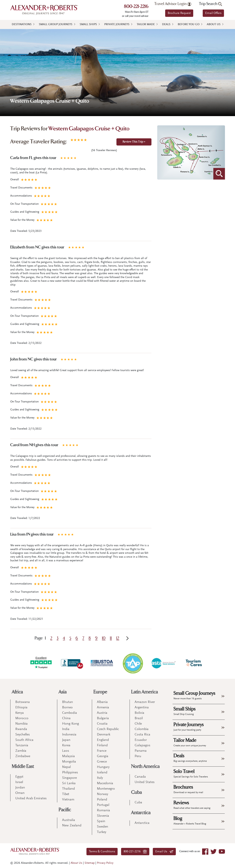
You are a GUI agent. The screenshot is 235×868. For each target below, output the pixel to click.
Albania (102, 702)
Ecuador (141, 740)
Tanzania (22, 746)
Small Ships (88, 24)
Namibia (21, 724)
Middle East (23, 767)
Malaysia (68, 756)
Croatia (102, 724)
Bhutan (68, 702)
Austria (102, 713)
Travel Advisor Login (173, 4)
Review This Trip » (134, 142)
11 (111, 638)
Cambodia (70, 713)
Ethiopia (21, 708)
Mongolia (69, 762)
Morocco (22, 718)
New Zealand (72, 826)
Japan (66, 740)
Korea (66, 746)
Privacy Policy (105, 863)
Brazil (139, 718)
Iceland (102, 773)
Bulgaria (103, 718)
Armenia (103, 708)
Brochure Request (179, 13)
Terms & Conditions (102, 852)
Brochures (188, 789)
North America (145, 767)
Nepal (66, 767)
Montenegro (106, 789)
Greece (102, 762)
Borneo (67, 708)
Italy (100, 778)
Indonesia (69, 735)
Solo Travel (191, 773)
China (66, 718)
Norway (103, 794)
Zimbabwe (23, 756)
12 (118, 638)
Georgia (103, 756)
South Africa (24, 740)
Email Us (164, 852)
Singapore (69, 778)
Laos (66, 751)
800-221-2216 (136, 7)
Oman (20, 793)
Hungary (103, 767)
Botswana (23, 702)
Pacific (65, 810)
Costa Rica (142, 735)
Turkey (102, 832)
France (102, 751)
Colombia (142, 729)
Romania (103, 811)
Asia (63, 692)
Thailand (68, 789)
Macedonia (105, 783)
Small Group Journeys (56, 24)
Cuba (136, 792)
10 (104, 638)
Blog (190, 820)
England (103, 740)
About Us (214, 24)
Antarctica (141, 813)
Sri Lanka (69, 783)
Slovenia (103, 816)
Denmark (104, 735)
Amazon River (145, 702)
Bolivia (139, 713)
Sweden (103, 827)
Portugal (103, 805)
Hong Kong (70, 724)
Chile (138, 724)
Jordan (20, 788)
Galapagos (142, 746)
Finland (102, 746)
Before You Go (189, 24)
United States (145, 782)
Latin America (144, 692)
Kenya (20, 713)
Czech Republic (108, 729)
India (66, 729)
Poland (102, 800)
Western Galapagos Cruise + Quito (89, 129)
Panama (141, 751)
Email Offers (213, 13)
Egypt (19, 777)
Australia (69, 820)
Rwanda (21, 729)
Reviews (192, 805)
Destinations (22, 24)
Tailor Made (146, 24)
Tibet (66, 794)
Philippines (70, 773)
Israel (19, 782)
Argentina (142, 708)
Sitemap (90, 863)
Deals (166, 24)
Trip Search (211, 4)
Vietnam (68, 800)
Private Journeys (117, 24)
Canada (140, 777)
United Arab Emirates (31, 799)
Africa (17, 692)
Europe (100, 692)
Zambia (21, 751)
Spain (101, 821)
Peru (138, 756)
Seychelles (23, 735)
